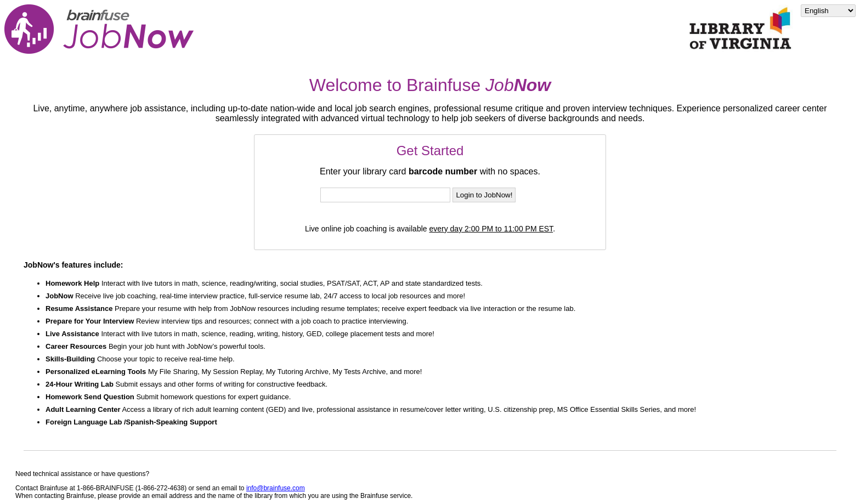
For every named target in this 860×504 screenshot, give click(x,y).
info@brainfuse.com (276, 488)
